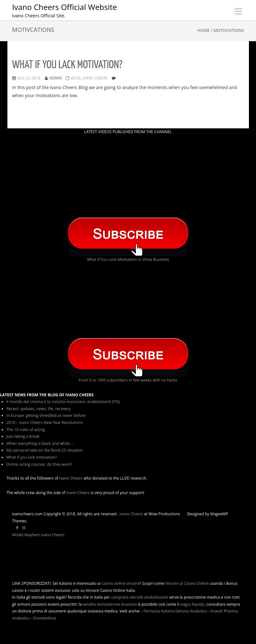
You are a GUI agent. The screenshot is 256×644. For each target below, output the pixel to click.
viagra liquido (192, 604)
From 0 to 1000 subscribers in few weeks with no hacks (128, 380)
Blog (76, 78)
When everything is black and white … (40, 443)
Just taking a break (23, 436)
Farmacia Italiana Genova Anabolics (175, 611)
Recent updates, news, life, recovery (39, 409)
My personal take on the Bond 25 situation (45, 450)
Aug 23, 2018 (29, 78)
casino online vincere (121, 583)
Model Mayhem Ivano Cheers (38, 535)
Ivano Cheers (71, 478)
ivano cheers (95, 78)
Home (204, 30)
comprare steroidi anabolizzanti (140, 597)
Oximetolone (44, 618)
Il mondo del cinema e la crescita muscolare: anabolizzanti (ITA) (63, 402)
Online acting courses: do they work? (39, 464)
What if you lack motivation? (67, 65)
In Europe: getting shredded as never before (46, 415)
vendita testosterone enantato (110, 604)
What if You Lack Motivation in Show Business (128, 259)
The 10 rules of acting (26, 430)
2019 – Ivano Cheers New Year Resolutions (45, 423)
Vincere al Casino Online (187, 583)
